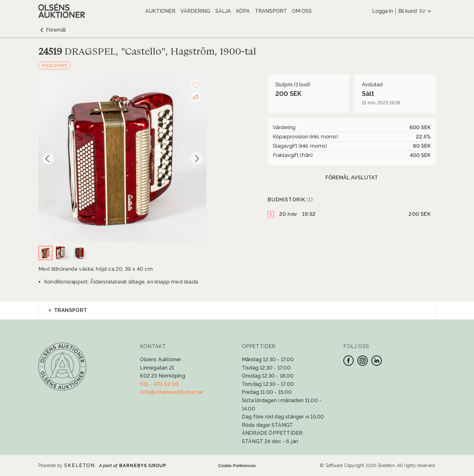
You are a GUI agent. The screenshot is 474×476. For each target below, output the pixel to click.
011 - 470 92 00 (159, 384)
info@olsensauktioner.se (171, 392)
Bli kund (408, 11)
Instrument (55, 65)
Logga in (382, 11)
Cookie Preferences (237, 466)
